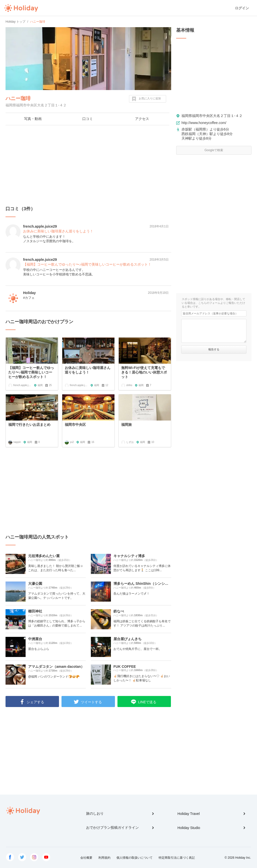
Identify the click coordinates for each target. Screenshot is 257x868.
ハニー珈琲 (18, 98)
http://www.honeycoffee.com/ (204, 123)
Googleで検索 (214, 150)
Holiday (21, 8)
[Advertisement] (88, 166)
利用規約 (104, 858)
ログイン (242, 8)
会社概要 (86, 858)
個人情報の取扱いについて (135, 858)
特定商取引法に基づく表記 (177, 858)
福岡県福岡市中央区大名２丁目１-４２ (212, 116)
